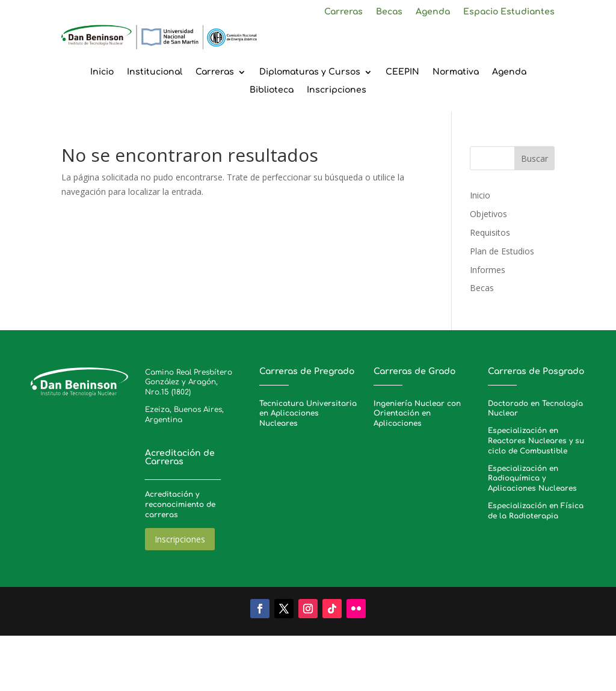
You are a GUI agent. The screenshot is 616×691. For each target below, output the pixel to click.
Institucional (155, 72)
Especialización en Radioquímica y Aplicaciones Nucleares (532, 479)
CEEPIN (402, 72)
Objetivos (488, 214)
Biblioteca (272, 90)
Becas (389, 12)
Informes (488, 270)
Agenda (433, 12)
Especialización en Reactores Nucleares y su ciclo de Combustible (536, 441)
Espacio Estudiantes (509, 12)
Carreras (343, 12)
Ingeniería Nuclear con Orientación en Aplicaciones (417, 414)
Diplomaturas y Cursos (310, 72)
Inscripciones (337, 90)
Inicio (102, 72)
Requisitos (490, 232)
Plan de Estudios (502, 251)
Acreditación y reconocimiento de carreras (180, 505)
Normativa (456, 72)
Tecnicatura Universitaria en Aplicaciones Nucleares (308, 414)
